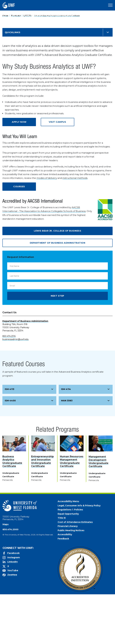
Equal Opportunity (68, 563)
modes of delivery (47, 228)
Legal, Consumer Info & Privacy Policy (79, 555)
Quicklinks (13, 82)
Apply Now (19, 172)
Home (5, 16)
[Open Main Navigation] (110, 5)
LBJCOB (27, 16)
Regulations (65, 559)
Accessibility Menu (68, 551)
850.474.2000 (10, 579)
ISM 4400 (10, 450)
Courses (19, 236)
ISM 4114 (66, 439)
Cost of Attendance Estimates (75, 572)
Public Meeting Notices (71, 580)
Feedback (63, 588)
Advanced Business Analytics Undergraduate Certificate (57, 16)
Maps (6, 574)
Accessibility (65, 584)
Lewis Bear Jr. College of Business (57, 280)
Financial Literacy (68, 576)
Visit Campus (57, 172)
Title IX (62, 568)
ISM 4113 (10, 439)
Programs (16, 16)
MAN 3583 (67, 450)
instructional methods (75, 228)
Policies (79, 559)
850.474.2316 (9, 386)
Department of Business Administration (58, 292)
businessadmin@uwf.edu (15, 389)
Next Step (57, 345)
